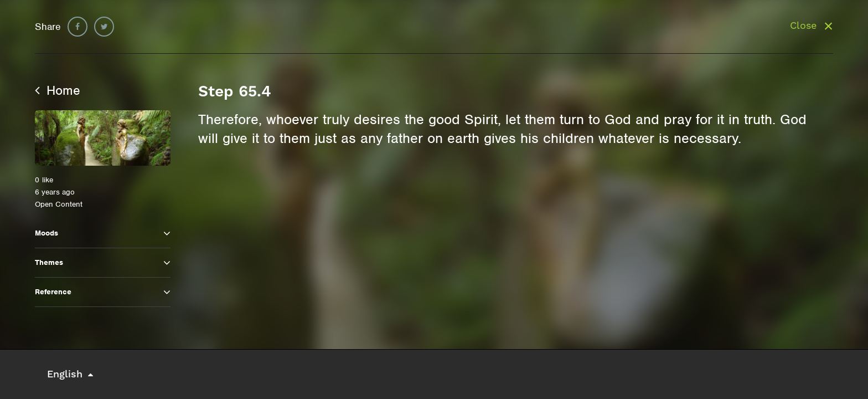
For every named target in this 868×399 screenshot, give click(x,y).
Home (58, 90)
